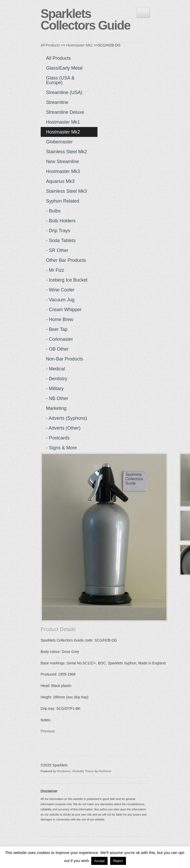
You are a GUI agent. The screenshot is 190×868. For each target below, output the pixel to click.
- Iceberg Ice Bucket (67, 280)
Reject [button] (118, 861)
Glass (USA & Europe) (60, 80)
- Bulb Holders (61, 221)
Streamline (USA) (64, 92)
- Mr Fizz (55, 270)
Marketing (56, 408)
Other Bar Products (66, 260)
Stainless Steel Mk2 (67, 152)
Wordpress (64, 771)
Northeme (105, 771)
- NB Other (57, 398)
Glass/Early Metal (64, 68)
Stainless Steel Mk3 (67, 191)
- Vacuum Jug (60, 300)
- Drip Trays (58, 231)
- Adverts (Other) (63, 428)
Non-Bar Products (65, 359)
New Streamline (63, 162)
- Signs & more (62, 448)
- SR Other (57, 250)
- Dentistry (57, 379)
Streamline (57, 102)
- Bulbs (53, 211)
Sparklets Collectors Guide (86, 19)
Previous (48, 731)
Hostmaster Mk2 (79, 45)
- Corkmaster (60, 339)
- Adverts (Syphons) (67, 418)
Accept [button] (100, 861)
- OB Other (57, 349)
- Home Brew (60, 319)
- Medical (56, 369)
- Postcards (58, 438)
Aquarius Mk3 (60, 181)
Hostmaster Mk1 (63, 122)
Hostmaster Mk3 (63, 171)
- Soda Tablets (61, 241)
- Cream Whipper (64, 310)
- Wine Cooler (60, 290)
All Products (50, 45)
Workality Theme (83, 771)
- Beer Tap (57, 329)
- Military (55, 389)
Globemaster (59, 142)
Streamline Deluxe (65, 112)
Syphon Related (63, 201)
